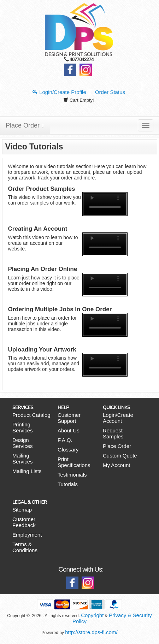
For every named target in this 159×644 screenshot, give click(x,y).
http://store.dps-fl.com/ (91, 632)
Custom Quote (120, 456)
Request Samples (113, 433)
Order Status (110, 92)
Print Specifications (74, 462)
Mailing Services (23, 459)
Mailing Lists (27, 471)
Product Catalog (31, 415)
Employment (27, 535)
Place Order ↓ (25, 125)
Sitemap (22, 510)
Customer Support (69, 418)
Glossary (68, 450)
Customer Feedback (24, 522)
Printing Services (23, 427)
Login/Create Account (118, 418)
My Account (117, 465)
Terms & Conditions (25, 547)
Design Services (23, 443)
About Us (69, 430)
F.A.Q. (65, 440)
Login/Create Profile (59, 92)
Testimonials (72, 475)
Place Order (117, 446)
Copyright (92, 615)
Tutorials (68, 484)
